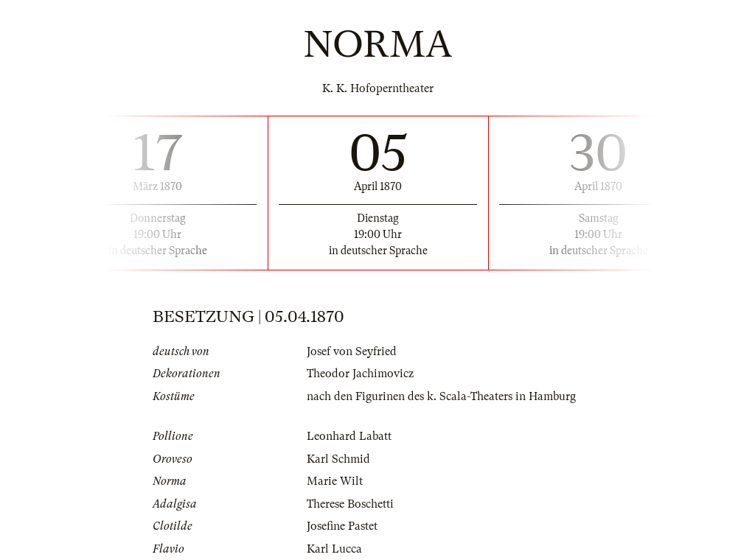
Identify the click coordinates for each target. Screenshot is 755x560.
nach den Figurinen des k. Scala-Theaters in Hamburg (441, 396)
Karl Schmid (338, 459)
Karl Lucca (334, 549)
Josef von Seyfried (352, 351)
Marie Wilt (335, 481)
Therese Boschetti (350, 504)
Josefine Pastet (342, 526)
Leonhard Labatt (349, 436)
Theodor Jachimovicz (360, 374)
